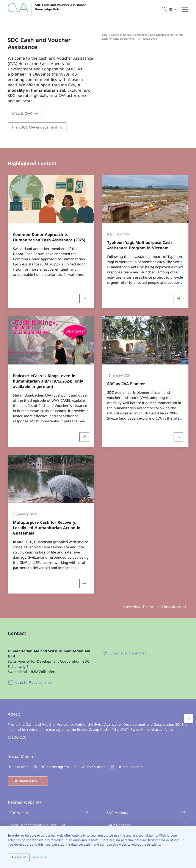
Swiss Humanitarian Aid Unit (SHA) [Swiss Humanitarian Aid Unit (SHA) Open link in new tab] (49, 825)
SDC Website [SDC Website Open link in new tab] (49, 813)
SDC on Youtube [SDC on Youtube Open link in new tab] (89, 767)
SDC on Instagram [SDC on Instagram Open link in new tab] (51, 767)
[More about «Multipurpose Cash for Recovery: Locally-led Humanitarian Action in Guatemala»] (84, 583)
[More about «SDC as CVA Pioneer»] (178, 437)
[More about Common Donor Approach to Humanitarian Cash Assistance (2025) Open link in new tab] (84, 298)
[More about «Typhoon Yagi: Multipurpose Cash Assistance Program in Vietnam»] (178, 298)
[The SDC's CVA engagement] (37, 127)
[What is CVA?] (25, 113)
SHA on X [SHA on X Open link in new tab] (18, 767)
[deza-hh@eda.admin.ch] (31, 682)
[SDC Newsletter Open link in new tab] (28, 781)
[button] (189, 718)
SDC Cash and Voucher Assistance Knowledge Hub (62, 7)
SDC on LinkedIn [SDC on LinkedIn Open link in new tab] (126, 767)
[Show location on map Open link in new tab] (125, 653)
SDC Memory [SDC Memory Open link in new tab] (146, 813)
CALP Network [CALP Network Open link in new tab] (146, 825)
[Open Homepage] (48, 9)
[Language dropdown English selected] (173, 9)
